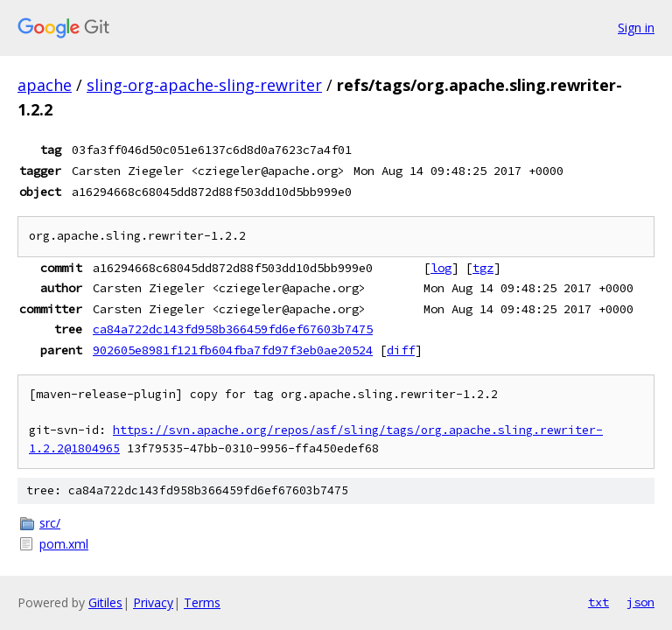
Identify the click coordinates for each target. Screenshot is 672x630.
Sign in (636, 28)
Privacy (153, 602)
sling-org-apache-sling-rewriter (204, 85)
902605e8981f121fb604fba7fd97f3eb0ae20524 (233, 350)
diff (401, 350)
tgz (483, 268)
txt (598, 602)
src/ (50, 523)
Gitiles (105, 602)
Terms (202, 602)
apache (45, 85)
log (441, 268)
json (640, 602)
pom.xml (64, 544)
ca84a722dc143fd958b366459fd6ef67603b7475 (233, 329)
